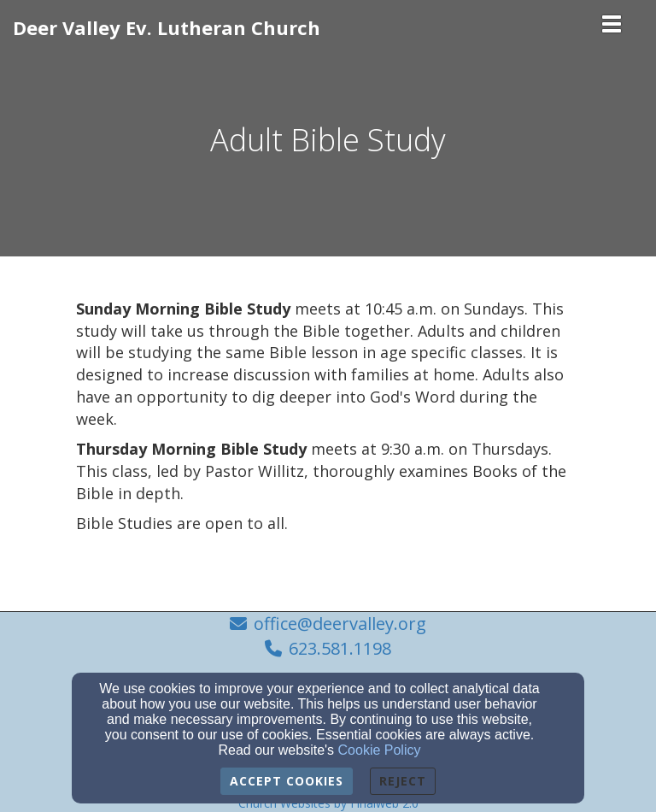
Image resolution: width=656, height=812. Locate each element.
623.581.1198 (340, 648)
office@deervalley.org (340, 624)
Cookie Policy (380, 750)
